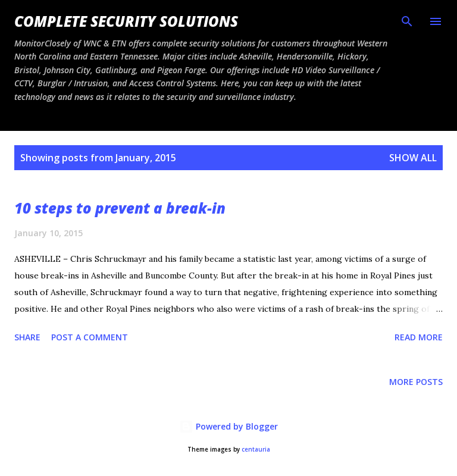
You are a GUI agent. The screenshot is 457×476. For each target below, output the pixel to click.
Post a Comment (90, 337)
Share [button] (27, 337)
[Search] (407, 21)
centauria (256, 450)
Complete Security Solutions (126, 21)
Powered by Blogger (228, 426)
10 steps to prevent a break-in (120, 208)
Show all (413, 158)
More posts (416, 382)
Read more (419, 337)
